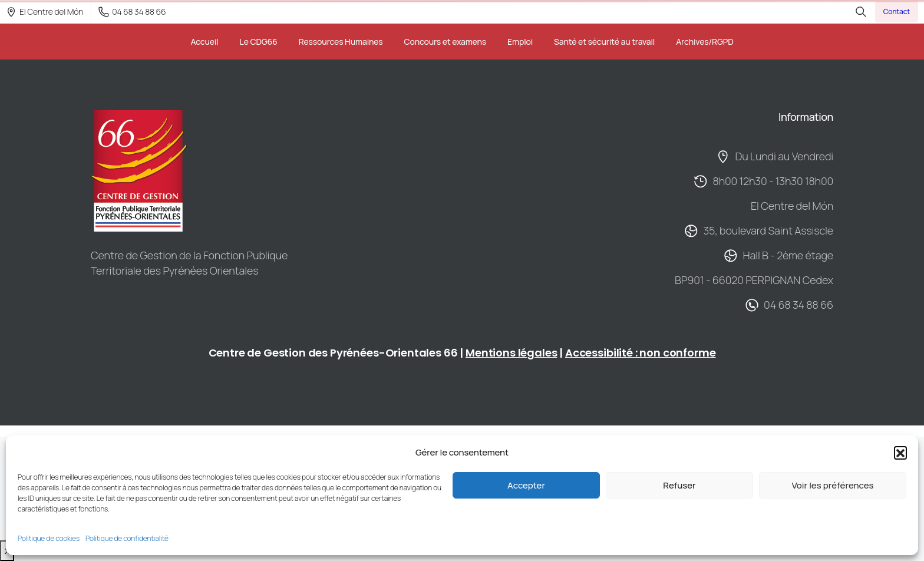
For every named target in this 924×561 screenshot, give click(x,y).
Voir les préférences (832, 485)
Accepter (526, 485)
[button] (900, 453)
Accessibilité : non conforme (641, 353)
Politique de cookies (49, 538)
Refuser (679, 485)
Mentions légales (511, 353)
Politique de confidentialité (127, 538)
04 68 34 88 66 (132, 11)
